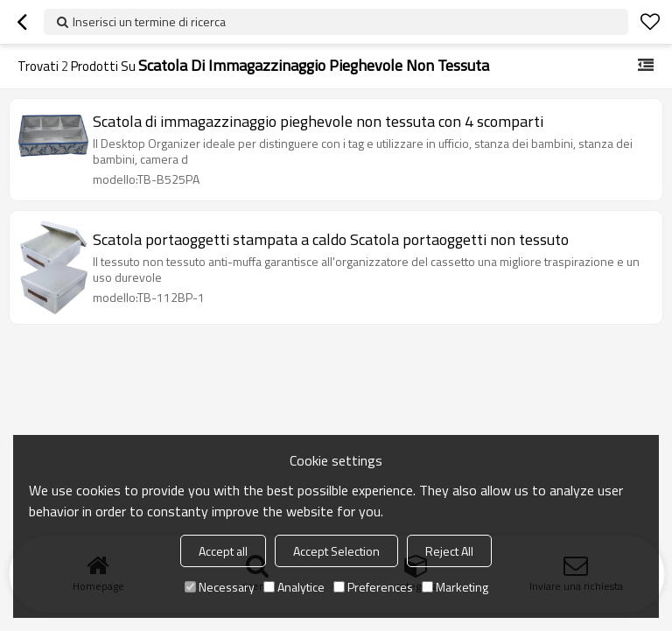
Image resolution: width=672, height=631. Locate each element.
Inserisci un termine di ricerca (149, 21)
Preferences (373, 587)
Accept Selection (336, 551)
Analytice (294, 587)
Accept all (223, 551)
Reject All (449, 551)
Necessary (220, 587)
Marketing (455, 587)
